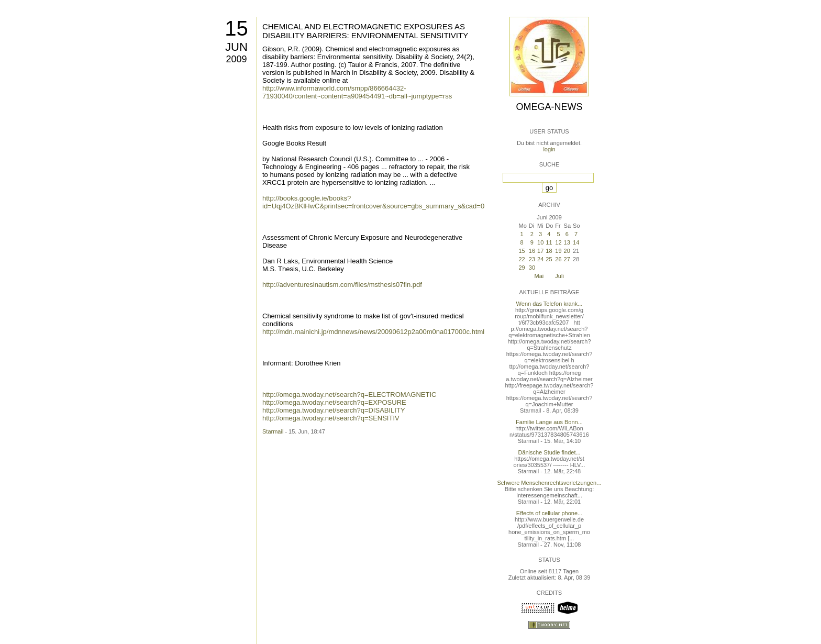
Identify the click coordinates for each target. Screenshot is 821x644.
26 (558, 259)
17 (540, 251)
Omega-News (549, 107)
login (549, 149)
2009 (236, 59)
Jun (236, 47)
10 (540, 242)
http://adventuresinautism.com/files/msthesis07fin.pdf (342, 285)
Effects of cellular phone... (549, 513)
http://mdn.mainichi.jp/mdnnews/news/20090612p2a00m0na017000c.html (373, 332)
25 (549, 259)
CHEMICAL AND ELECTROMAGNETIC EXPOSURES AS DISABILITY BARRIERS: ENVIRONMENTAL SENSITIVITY (365, 31)
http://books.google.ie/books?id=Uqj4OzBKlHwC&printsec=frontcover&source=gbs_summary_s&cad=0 (373, 202)
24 (540, 259)
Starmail (273, 431)
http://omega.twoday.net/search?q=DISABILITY (334, 410)
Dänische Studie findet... (549, 452)
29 (522, 268)
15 (236, 28)
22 (522, 259)
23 (532, 259)
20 (567, 251)
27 (567, 259)
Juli (559, 276)
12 (558, 242)
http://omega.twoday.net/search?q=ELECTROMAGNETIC (349, 395)
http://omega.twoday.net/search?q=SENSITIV (331, 418)
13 (567, 242)
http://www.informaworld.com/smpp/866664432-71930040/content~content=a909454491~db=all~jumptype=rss (357, 92)
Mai (539, 276)
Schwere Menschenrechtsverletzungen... (550, 483)
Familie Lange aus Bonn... (549, 422)
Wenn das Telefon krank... (550, 304)
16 (532, 251)
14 (576, 242)
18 (549, 251)
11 (549, 242)
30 (532, 268)
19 (558, 251)
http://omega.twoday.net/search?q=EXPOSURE (334, 402)
